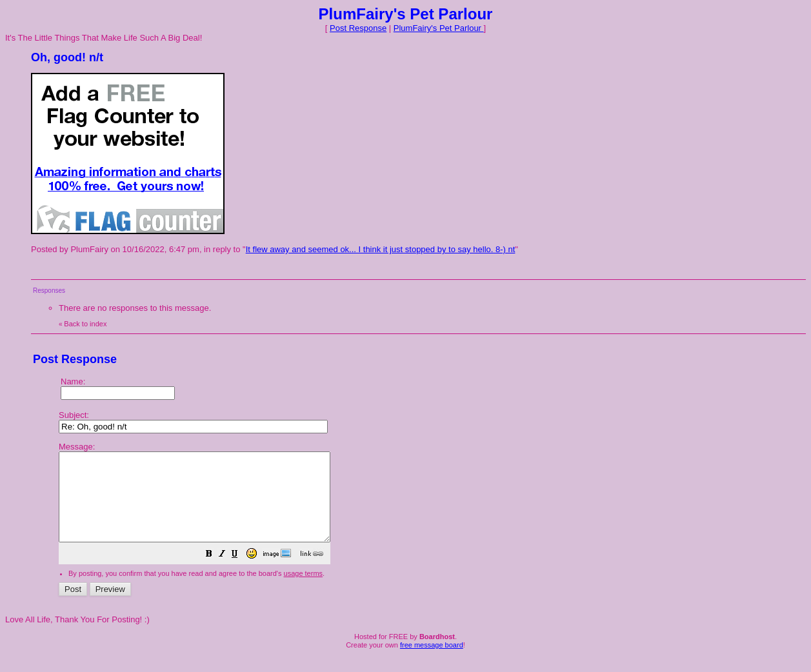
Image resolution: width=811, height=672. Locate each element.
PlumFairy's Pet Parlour (439, 28)
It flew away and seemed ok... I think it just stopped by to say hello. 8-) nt (381, 249)
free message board (432, 662)
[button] (241, 573)
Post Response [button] (358, 28)
